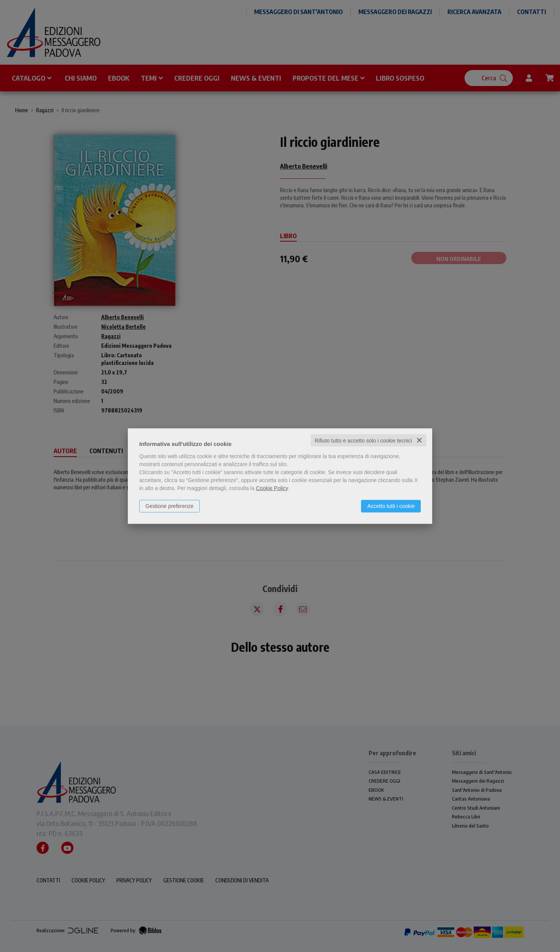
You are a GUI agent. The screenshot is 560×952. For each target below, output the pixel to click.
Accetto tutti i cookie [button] (391, 506)
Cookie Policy (272, 488)
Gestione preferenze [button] (169, 506)
